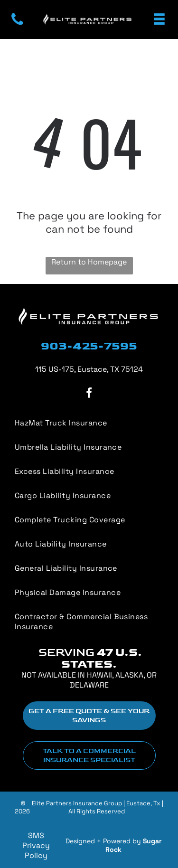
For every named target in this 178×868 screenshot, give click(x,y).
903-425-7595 (89, 346)
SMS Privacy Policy (36, 845)
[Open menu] (159, 19)
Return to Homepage (89, 262)
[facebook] (89, 394)
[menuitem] (89, 520)
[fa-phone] (17, 24)
